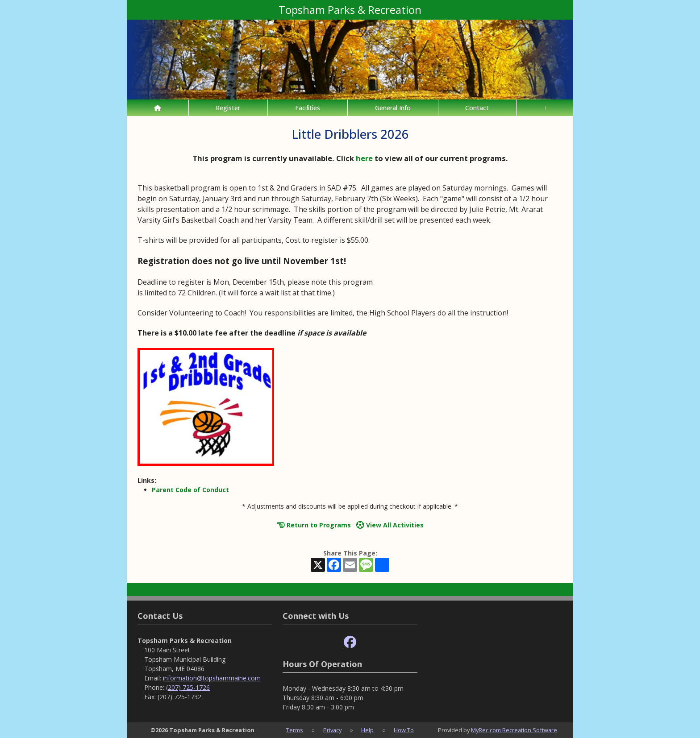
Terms (295, 730)
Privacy (332, 730)
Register (228, 108)
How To (404, 730)
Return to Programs (314, 525)
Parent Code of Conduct (190, 490)
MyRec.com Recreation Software (514, 730)
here (364, 158)
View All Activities (390, 525)
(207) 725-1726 (188, 687)
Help (367, 730)
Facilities (308, 108)
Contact (477, 108)
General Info (393, 108)
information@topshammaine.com (212, 678)
